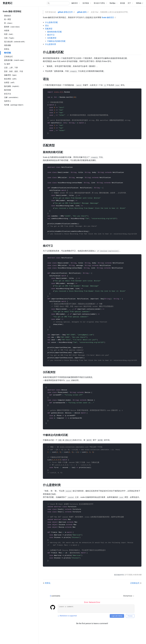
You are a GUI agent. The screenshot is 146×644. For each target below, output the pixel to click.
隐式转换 (8, 90)
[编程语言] (76, 3)
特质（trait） (9, 34)
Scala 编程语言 (109, 17)
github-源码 (83, 12)
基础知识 (8, 16)
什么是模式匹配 (51, 22)
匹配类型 (49, 29)
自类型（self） (10, 83)
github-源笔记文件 (67, 12)
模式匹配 (8, 53)
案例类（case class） (12, 27)
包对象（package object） (14, 105)
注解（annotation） (12, 97)
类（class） (9, 23)
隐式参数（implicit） (12, 86)
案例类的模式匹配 (55, 32)
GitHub (140, 3)
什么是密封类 (51, 44)
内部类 (7, 31)
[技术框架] (87, 3)
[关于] (130, 3)
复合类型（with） (11, 79)
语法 (47, 26)
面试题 (123, 3)
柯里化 (7, 49)
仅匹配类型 (52, 38)
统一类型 (8, 19)
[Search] (58, 3)
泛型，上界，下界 (11, 68)
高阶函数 (8, 45)
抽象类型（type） (11, 75)
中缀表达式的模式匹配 (56, 41)
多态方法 (8, 94)
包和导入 (8, 101)
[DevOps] (114, 3)
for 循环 (7, 64)
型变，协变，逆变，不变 (14, 71)
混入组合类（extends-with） (15, 42)
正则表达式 (8, 57)
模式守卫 (51, 35)
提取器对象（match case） (15, 60)
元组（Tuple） (10, 38)
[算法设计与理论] (100, 3)
